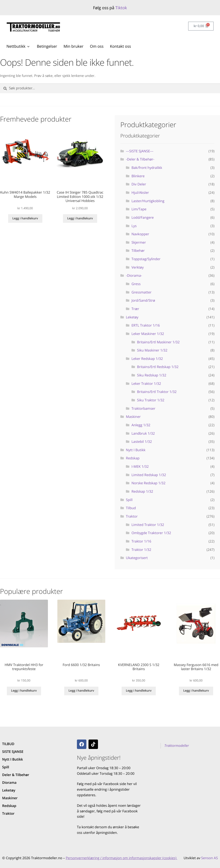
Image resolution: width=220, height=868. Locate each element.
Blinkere (138, 176)
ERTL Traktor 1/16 (146, 325)
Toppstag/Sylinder (146, 259)
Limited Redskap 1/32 (149, 475)
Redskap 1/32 (142, 491)
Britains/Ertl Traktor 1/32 (157, 392)
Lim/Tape (139, 209)
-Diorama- (134, 275)
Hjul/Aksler (140, 193)
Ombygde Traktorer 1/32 (151, 533)
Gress (136, 284)
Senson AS (209, 858)
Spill (129, 500)
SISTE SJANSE (13, 752)
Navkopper (140, 234)
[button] (18, 47)
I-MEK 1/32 (140, 466)
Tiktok (121, 8)
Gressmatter (141, 292)
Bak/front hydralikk (147, 168)
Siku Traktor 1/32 (151, 400)
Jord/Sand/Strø (143, 300)
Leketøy (132, 317)
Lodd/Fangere (143, 217)
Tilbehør (138, 251)
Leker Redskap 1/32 (147, 359)
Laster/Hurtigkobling (148, 201)
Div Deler (139, 184)
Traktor (132, 516)
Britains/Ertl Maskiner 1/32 (158, 342)
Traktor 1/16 (141, 541)
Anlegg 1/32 (141, 425)
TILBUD (8, 744)
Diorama (9, 782)
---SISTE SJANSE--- (140, 151)
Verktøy (138, 267)
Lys (134, 226)
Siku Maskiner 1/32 (152, 350)
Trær (135, 309)
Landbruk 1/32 (143, 433)
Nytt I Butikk (136, 450)
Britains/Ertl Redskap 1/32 (158, 367)
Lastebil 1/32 (142, 442)
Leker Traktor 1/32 (146, 384)
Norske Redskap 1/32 (148, 483)
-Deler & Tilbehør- (140, 159)
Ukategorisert (137, 558)
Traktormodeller (177, 746)
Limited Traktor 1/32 (148, 525)
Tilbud (131, 508)
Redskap (133, 458)
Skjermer (139, 242)
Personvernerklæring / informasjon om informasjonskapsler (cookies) (121, 858)
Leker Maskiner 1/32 (148, 334)
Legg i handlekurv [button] (25, 218)
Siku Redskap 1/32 (152, 375)
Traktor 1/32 (141, 550)
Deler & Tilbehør (16, 775)
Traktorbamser (143, 408)
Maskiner (133, 417)
